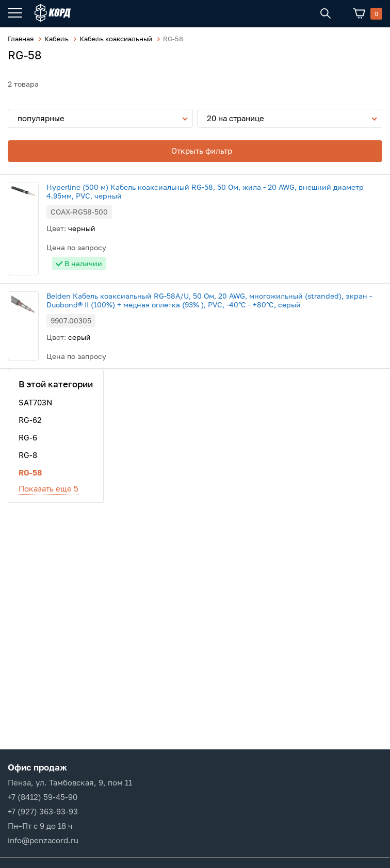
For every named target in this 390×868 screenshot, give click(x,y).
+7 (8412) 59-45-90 (43, 797)
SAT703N (35, 402)
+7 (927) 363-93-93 (43, 811)
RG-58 (30, 472)
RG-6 (28, 437)
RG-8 (28, 455)
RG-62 (30, 420)
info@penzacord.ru (43, 840)
